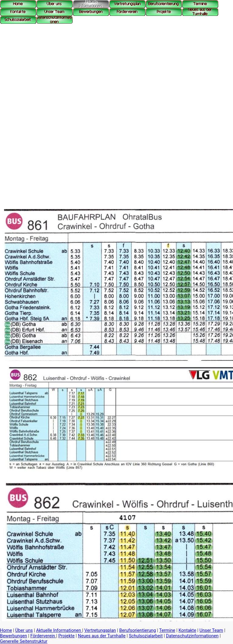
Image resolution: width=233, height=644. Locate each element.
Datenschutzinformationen (192, 636)
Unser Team (211, 630)
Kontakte (187, 630)
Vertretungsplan (100, 630)
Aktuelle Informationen (59, 630)
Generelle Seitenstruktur (24, 641)
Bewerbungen (14, 636)
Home (6, 630)
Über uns (24, 630)
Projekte (66, 636)
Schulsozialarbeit (146, 636)
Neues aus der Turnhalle (102, 636)
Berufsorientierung (138, 630)
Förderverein (43, 636)
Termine (167, 630)
